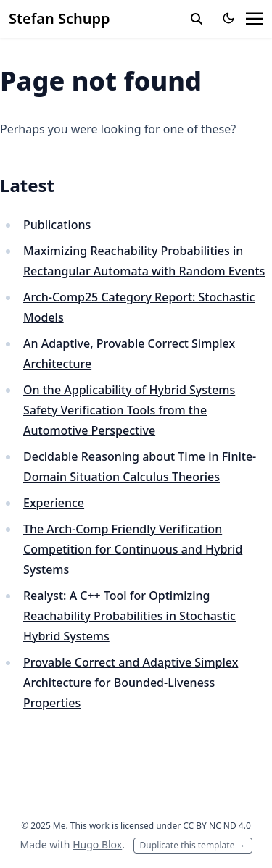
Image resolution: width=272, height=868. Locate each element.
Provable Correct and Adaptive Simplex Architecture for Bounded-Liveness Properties (131, 683)
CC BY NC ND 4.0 (217, 826)
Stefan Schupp (59, 18)
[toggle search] (197, 19)
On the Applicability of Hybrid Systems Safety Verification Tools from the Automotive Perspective (129, 410)
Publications (57, 225)
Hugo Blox (97, 844)
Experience (54, 503)
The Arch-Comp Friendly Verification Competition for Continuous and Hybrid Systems (133, 549)
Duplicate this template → (193, 845)
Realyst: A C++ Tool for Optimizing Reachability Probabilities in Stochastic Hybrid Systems (129, 616)
